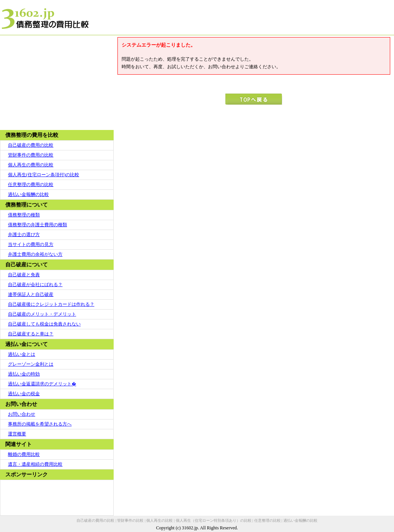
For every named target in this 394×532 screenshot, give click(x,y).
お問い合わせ (22, 414)
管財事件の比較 (130, 520)
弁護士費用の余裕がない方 (35, 254)
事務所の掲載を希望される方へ (40, 424)
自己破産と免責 (24, 275)
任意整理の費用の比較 (31, 185)
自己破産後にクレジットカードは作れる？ (51, 304)
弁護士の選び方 (24, 235)
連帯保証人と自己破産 (31, 294)
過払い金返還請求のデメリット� (42, 384)
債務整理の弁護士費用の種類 (38, 225)
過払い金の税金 (24, 394)
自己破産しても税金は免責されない (44, 324)
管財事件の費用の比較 (31, 155)
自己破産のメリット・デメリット (42, 314)
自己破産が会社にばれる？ (35, 285)
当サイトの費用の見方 (31, 244)
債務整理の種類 (24, 215)
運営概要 (17, 434)
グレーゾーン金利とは (31, 364)
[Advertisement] (57, 83)
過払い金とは (22, 354)
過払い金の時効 (24, 374)
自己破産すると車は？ (31, 334)
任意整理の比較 (267, 520)
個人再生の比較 (159, 520)
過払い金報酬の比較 (28, 194)
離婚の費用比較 (24, 454)
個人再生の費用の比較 (31, 165)
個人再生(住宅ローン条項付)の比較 (44, 175)
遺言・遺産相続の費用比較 (35, 464)
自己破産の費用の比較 (31, 145)
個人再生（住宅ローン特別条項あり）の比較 (214, 520)
